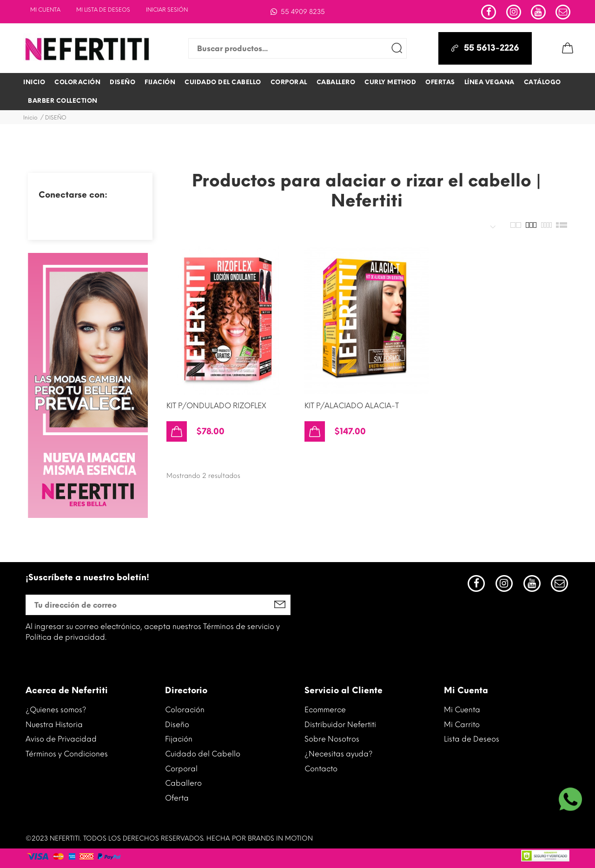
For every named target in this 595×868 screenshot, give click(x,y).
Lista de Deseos (472, 739)
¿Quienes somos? (56, 710)
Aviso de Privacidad (61, 739)
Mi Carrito (462, 725)
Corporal (181, 769)
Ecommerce (325, 710)
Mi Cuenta (45, 10)
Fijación (179, 739)
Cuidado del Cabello (203, 754)
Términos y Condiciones (67, 754)
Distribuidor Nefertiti (340, 725)
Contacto (321, 769)
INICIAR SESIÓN (167, 10)
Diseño (177, 725)
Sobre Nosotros (332, 739)
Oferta (177, 798)
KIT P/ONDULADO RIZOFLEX (216, 406)
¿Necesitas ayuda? (339, 754)
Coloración (185, 710)
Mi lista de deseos (103, 10)
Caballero (183, 783)
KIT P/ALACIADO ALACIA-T (352, 406)
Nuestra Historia (54, 725)
